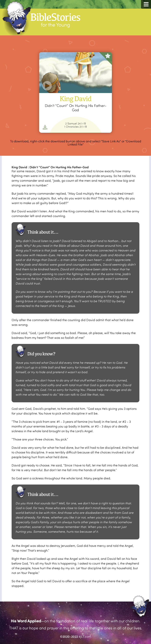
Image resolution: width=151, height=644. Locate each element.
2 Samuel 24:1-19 (76, 123)
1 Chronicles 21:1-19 (76, 127)
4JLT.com (85, 636)
